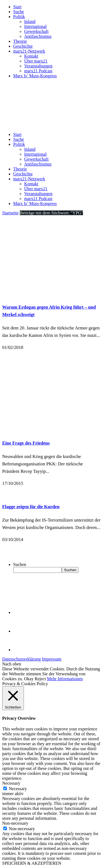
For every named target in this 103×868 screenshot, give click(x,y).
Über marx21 (36, 61)
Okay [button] (29, 679)
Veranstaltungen (38, 66)
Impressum (51, 659)
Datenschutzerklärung (21, 659)
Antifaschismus (38, 36)
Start (17, 7)
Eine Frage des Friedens (26, 443)
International (35, 26)
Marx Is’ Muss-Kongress (35, 76)
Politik (19, 17)
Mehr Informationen (65, 679)
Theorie (20, 41)
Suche (19, 12)
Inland (30, 22)
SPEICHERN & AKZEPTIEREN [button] (32, 863)
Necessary (18, 789)
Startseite (10, 213)
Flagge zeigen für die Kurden (31, 507)
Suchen (20, 564)
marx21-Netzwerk (29, 51)
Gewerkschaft (36, 31)
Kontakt (31, 56)
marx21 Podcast (38, 71)
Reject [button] (40, 679)
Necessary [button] (11, 783)
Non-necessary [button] (15, 823)
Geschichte (23, 46)
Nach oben (12, 664)
